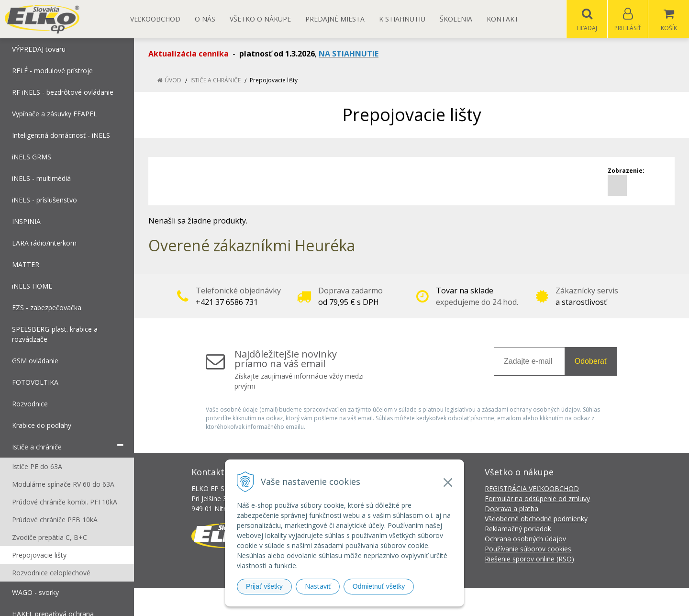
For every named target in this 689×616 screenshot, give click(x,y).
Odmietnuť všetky (379, 586)
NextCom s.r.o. (516, 602)
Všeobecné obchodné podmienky (536, 519)
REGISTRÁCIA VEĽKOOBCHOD (532, 489)
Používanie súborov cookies (528, 549)
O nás (205, 19)
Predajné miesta (335, 19)
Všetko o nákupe (260, 19)
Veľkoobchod (155, 19)
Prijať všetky (264, 586)
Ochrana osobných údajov (525, 539)
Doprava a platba (511, 509)
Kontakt (503, 19)
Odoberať (591, 362)
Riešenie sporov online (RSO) (529, 559)
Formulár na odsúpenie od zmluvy (537, 499)
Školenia (456, 19)
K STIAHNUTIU (402, 19)
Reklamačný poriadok (518, 529)
